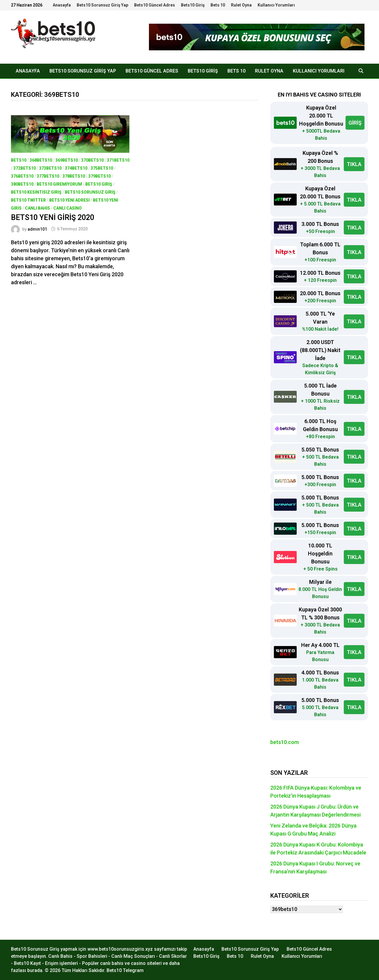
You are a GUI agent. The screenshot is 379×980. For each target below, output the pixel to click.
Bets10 (19, 160)
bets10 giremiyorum (59, 184)
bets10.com (285, 742)
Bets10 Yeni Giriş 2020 (53, 217)
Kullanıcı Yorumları (276, 5)
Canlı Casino (68, 208)
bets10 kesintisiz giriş (36, 192)
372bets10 (25, 168)
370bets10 (92, 160)
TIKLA (354, 164)
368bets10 (41, 160)
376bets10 (22, 176)
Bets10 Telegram (125, 970)
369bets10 (67, 160)
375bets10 (102, 168)
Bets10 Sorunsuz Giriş (90, 192)
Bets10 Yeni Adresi (69, 200)
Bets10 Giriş (193, 5)
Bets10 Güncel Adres (155, 5)
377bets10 (48, 176)
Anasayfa (62, 5)
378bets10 (74, 176)
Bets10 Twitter (28, 200)
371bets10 (118, 160)
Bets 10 (218, 5)
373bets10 (50, 168)
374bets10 (76, 168)
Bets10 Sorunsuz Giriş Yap (102, 5)
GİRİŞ (355, 123)
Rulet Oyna (241, 5)
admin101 (37, 229)
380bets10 (22, 184)
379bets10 (99, 176)
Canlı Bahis (37, 208)
